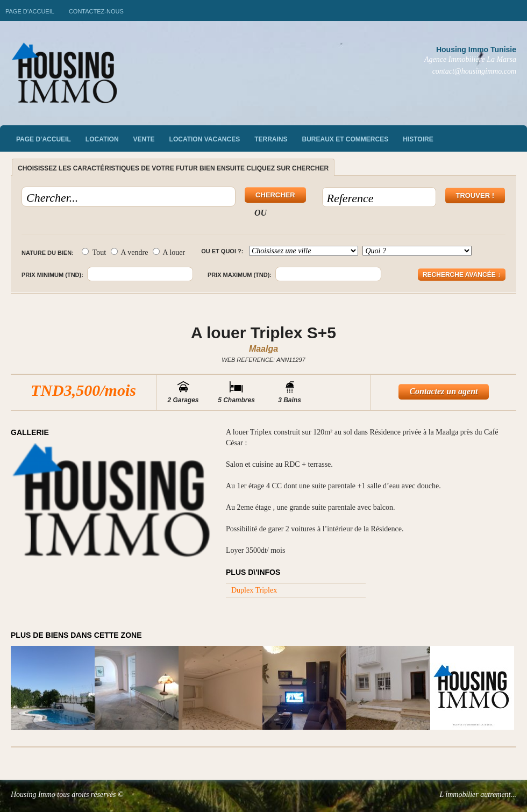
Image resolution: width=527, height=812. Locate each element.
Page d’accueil (30, 11)
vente (144, 139)
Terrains (271, 139)
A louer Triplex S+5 (263, 333)
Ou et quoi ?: (222, 251)
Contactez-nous (96, 11)
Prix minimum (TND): (52, 275)
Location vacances (205, 139)
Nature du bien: (48, 253)
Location (102, 139)
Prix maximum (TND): (240, 275)
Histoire (418, 139)
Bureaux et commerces (346, 139)
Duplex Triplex (254, 590)
